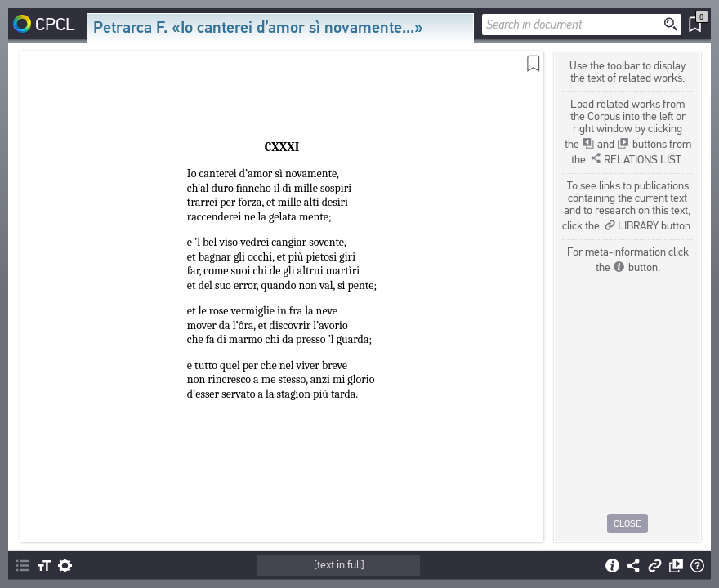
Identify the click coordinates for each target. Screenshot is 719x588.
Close (627, 523)
